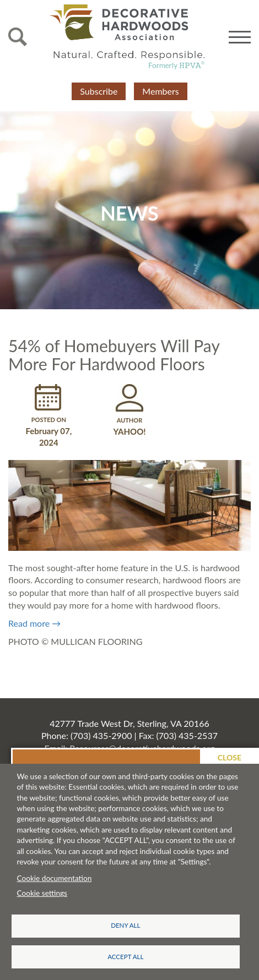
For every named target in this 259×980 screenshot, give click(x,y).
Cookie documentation (55, 878)
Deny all (125, 925)
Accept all (125, 957)
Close (230, 757)
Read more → (34, 623)
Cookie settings (42, 893)
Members (160, 91)
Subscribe (99, 91)
